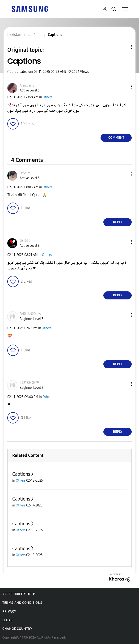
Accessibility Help (19, 594)
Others (48, 97)
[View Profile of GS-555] (25, 241)
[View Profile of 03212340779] (29, 383)
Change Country (17, 629)
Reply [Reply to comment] (118, 222)
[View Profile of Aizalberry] (27, 85)
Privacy (9, 612)
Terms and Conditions (22, 603)
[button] (123, 87)
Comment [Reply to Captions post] (116, 138)
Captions (21, 474)
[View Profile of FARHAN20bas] (30, 314)
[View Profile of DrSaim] (25, 173)
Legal (7, 620)
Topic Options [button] (123, 47)
